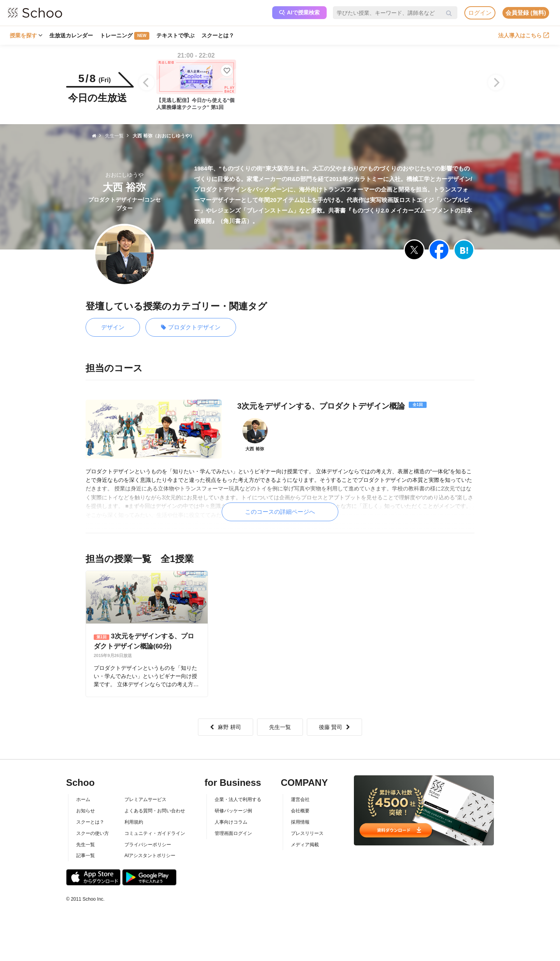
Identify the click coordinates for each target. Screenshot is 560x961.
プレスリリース (307, 833)
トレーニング (125, 36)
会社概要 (300, 811)
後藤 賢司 (334, 727)
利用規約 (134, 822)
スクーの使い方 (93, 833)
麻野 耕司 (226, 727)
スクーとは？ (218, 35)
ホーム (83, 799)
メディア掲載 (305, 845)
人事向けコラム (231, 822)
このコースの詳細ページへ (280, 512)
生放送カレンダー (71, 35)
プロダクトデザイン (191, 328)
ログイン (480, 13)
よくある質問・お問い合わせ (155, 811)
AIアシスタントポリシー (150, 856)
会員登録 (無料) (526, 13)
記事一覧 (86, 856)
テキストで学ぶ (175, 35)
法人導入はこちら (524, 35)
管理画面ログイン (233, 833)
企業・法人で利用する (238, 799)
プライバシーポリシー (148, 845)
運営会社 (300, 799)
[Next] (496, 83)
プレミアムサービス (145, 799)
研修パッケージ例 (233, 811)
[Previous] (147, 83)
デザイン (113, 327)
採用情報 (300, 822)
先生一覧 (280, 727)
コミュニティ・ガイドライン (155, 833)
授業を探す (26, 35)
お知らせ (86, 811)
